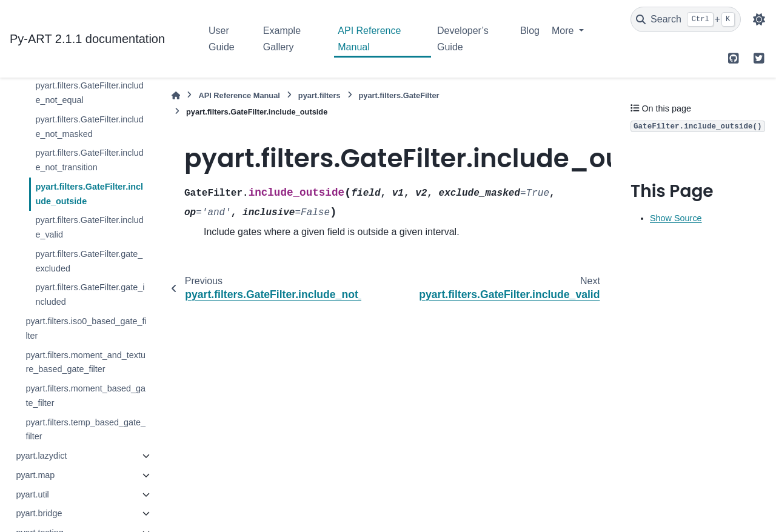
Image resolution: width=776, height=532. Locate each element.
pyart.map (35, 475)
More (564, 31)
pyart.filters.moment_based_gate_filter (85, 396)
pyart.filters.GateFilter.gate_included (90, 294)
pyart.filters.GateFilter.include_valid (89, 227)
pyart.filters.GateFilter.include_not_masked (89, 127)
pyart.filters (319, 95)
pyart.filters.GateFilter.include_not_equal (89, 93)
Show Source (676, 218)
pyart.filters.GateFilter (399, 95)
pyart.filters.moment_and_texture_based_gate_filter (85, 362)
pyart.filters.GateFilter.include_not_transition (89, 160)
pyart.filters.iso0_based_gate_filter (86, 328)
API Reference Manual (369, 38)
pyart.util (32, 494)
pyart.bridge (39, 513)
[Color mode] (759, 19)
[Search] (686, 19)
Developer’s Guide (463, 38)
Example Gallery (282, 38)
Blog (530, 31)
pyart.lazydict (41, 456)
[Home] (176, 95)
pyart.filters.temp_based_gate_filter (85, 430)
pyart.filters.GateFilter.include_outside (89, 194)
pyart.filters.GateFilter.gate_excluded (89, 261)
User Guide (222, 38)
